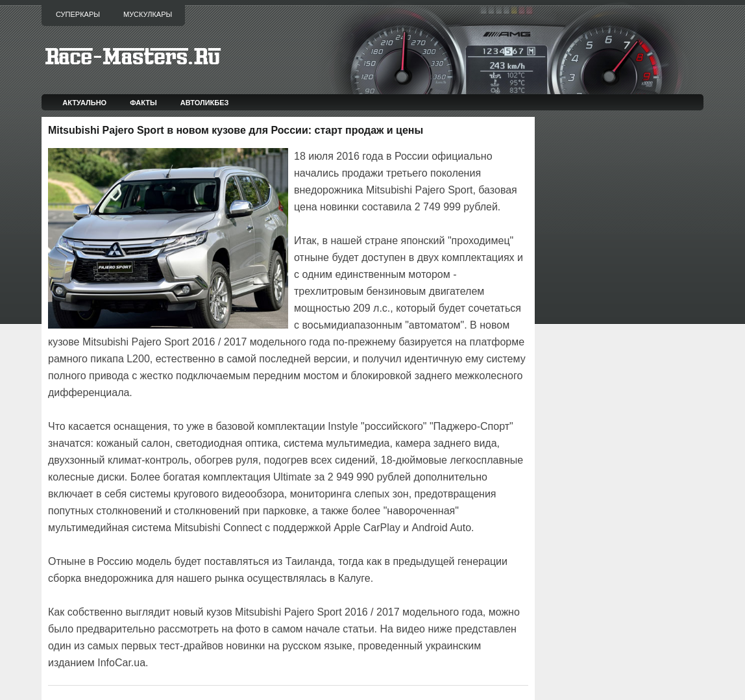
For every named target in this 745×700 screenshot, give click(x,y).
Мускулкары (148, 14)
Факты (143, 103)
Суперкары (78, 14)
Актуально (84, 103)
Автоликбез (205, 103)
